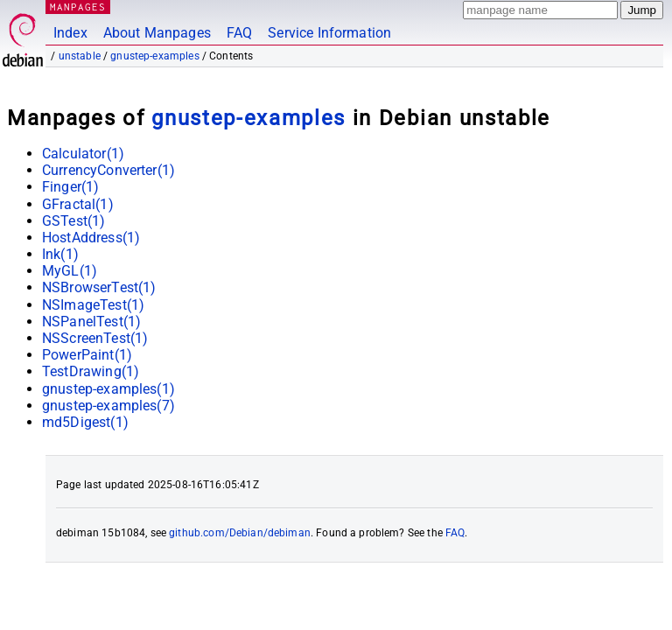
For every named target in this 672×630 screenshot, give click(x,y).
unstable (80, 56)
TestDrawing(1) (91, 371)
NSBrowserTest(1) (99, 287)
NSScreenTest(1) (95, 338)
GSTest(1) (73, 221)
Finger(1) (70, 187)
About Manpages (157, 33)
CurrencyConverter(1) (108, 170)
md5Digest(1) (85, 422)
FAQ (239, 33)
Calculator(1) (83, 154)
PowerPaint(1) (87, 355)
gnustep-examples (154, 56)
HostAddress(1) (91, 238)
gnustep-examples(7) (108, 406)
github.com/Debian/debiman (240, 533)
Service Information (329, 33)
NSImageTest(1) (93, 305)
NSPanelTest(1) (91, 322)
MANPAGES (78, 7)
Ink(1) (60, 254)
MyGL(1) (70, 271)
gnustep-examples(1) (108, 389)
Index (70, 33)
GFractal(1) (78, 204)
